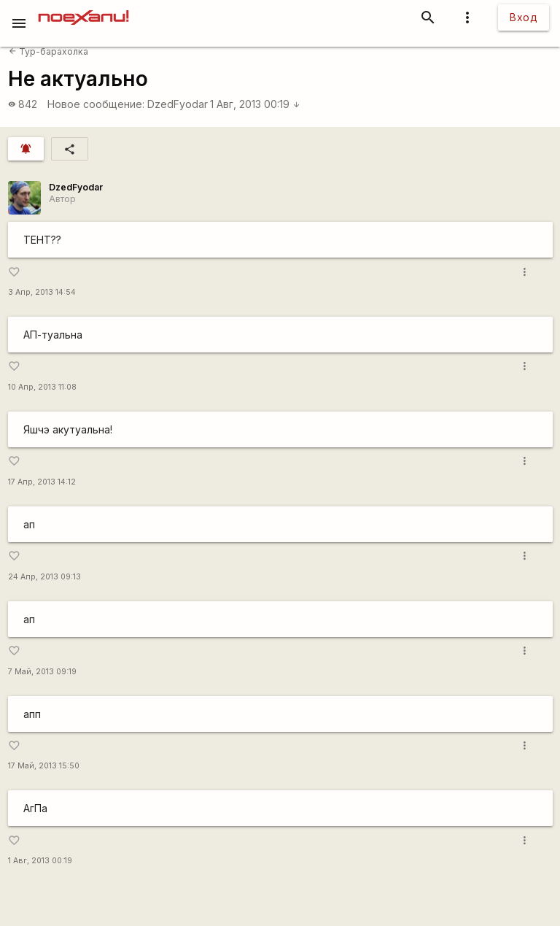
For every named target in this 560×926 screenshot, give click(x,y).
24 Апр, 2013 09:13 (44, 577)
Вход (524, 17)
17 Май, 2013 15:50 (44, 766)
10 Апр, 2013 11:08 (42, 387)
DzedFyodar (178, 104)
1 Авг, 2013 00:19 (255, 104)
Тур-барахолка (48, 51)
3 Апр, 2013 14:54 (42, 292)
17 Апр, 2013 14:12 (42, 482)
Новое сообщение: (96, 104)
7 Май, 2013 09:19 (42, 672)
